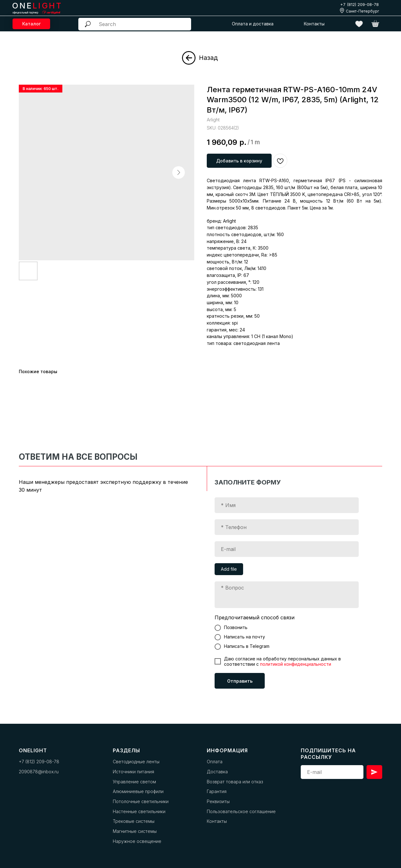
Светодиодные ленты (136, 762)
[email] (287, 549)
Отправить (240, 681)
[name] (287, 505)
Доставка (217, 772)
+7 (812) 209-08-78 (359, 4)
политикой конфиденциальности (296, 664)
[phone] (287, 527)
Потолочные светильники (141, 801)
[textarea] (287, 595)
